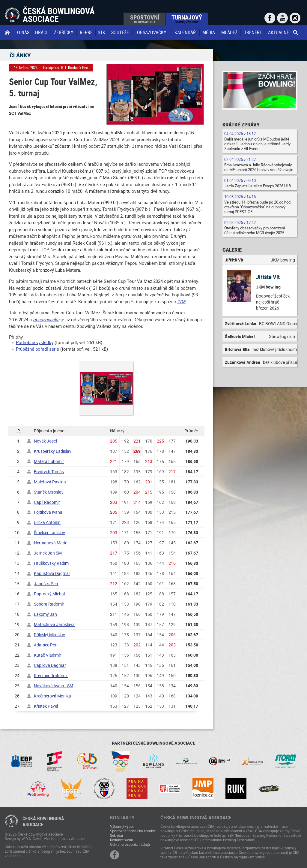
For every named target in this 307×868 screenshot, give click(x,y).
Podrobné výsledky (35, 342)
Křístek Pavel (46, 706)
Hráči (41, 32)
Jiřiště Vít (268, 277)
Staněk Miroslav (49, 492)
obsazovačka (46, 319)
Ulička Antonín (47, 522)
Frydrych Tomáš (49, 472)
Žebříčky (64, 32)
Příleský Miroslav (49, 635)
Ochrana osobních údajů (130, 844)
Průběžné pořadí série (37, 349)
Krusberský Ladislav (53, 451)
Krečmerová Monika (52, 696)
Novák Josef (46, 441)
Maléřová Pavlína (50, 482)
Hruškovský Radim (51, 563)
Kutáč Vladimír (48, 655)
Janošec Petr (46, 584)
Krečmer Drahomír (51, 675)
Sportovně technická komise (133, 831)
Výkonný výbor (122, 826)
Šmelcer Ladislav (49, 532)
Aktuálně (279, 32)
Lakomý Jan (45, 614)
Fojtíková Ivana (48, 512)
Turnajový (187, 19)
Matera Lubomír (49, 461)
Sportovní (145, 19)
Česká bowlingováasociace (43, 821)
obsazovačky (152, 32)
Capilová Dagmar (50, 665)
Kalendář (185, 32)
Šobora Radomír (49, 604)
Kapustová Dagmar (52, 573)
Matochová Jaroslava (54, 624)
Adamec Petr (46, 645)
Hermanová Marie (51, 543)
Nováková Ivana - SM (54, 686)
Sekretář (117, 835)
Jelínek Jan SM (48, 553)
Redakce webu (122, 840)
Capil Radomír (47, 502)
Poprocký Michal (49, 594)
